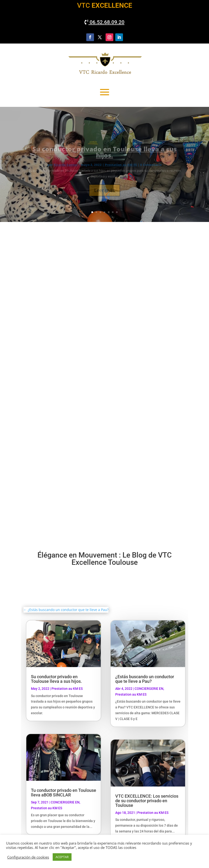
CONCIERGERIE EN (65, 802)
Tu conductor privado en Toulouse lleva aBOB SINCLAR (64, 793)
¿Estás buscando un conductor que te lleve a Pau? (145, 679)
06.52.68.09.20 (104, 22)
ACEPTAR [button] (62, 857)
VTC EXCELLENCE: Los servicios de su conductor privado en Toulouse (147, 801)
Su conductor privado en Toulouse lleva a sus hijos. (56, 679)
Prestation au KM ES (67, 689)
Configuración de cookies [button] (28, 857)
